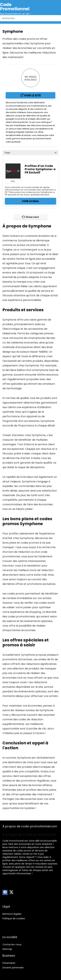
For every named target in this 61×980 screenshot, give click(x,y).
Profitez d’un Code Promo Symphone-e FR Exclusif (40, 169)
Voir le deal (30, 201)
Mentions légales (12, 914)
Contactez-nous (12, 944)
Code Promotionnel (13, 841)
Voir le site (31, 95)
